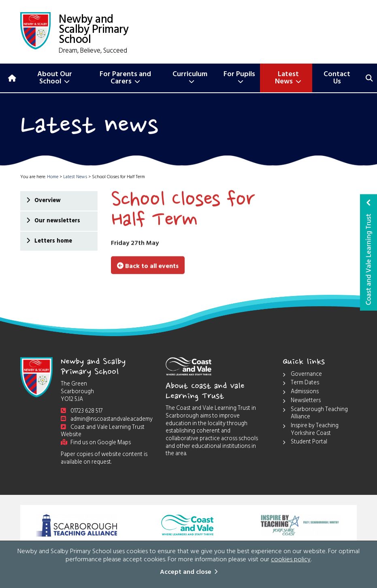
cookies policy (291, 560)
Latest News (288, 79)
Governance (302, 375)
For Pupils (239, 77)
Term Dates (301, 384)
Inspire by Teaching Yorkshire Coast (311, 430)
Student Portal (305, 443)
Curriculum (190, 77)
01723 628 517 (82, 412)
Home (53, 178)
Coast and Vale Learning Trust (368, 252)
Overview (47, 201)
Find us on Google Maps (96, 443)
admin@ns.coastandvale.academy (107, 420)
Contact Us (337, 79)
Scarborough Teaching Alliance (315, 414)
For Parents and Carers (125, 79)
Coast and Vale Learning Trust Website (103, 432)
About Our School (55, 79)
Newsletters (302, 402)
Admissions (301, 393)
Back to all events (148, 266)
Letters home (53, 242)
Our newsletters (57, 221)
